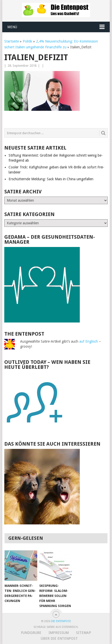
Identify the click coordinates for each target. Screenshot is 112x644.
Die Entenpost (61, 621)
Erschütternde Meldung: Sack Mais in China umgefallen (51, 179)
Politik (27, 41)
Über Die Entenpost (59, 638)
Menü (12, 27)
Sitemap (84, 633)
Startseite (12, 41)
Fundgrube (31, 633)
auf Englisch (89, 341)
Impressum (59, 633)
